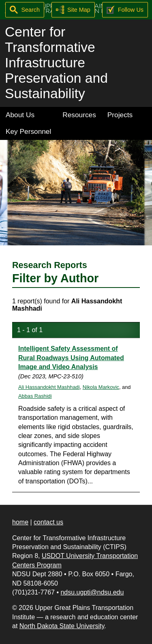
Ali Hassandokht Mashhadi (49, 387)
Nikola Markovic (101, 387)
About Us (20, 115)
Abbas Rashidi (35, 396)
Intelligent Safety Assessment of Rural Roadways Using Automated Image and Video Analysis (71, 358)
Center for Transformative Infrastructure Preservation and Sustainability (56, 63)
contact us (48, 522)
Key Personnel (28, 131)
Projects (120, 115)
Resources (79, 115)
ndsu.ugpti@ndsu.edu (92, 592)
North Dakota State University (62, 626)
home (20, 522)
